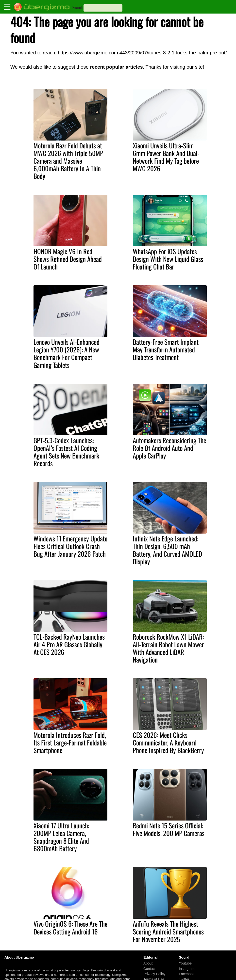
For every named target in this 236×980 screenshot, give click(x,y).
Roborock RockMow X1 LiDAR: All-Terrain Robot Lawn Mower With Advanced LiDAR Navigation (168, 648)
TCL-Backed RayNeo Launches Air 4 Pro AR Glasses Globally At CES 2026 (69, 644)
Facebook (187, 974)
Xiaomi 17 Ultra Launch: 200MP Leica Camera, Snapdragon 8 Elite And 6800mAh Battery (61, 837)
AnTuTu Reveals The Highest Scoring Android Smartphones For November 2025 (168, 931)
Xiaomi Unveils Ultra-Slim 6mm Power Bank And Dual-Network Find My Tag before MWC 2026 (166, 157)
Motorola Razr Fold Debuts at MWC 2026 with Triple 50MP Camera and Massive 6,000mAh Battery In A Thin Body (68, 161)
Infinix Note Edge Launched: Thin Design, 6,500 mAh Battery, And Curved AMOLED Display (167, 550)
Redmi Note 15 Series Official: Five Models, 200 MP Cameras (169, 829)
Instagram (187, 968)
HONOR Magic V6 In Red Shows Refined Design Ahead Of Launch (68, 259)
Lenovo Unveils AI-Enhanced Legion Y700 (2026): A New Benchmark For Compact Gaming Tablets (67, 353)
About (148, 963)
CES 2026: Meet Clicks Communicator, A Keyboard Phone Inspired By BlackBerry (168, 743)
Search (77, 7)
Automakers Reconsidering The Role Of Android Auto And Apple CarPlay (169, 448)
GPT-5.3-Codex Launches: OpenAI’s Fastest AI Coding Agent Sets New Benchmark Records (66, 452)
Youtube (185, 963)
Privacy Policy (154, 974)
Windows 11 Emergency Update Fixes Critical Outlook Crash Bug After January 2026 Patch (70, 546)
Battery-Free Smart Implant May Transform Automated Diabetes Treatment (166, 349)
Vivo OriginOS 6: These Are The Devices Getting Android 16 (70, 927)
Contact (150, 968)
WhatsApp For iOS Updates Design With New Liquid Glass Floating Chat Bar (168, 259)
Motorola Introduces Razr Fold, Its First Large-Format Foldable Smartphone (70, 743)
